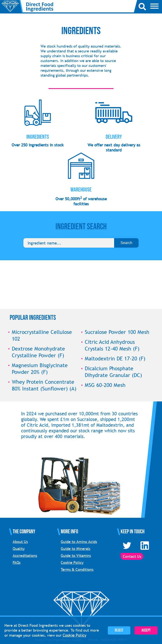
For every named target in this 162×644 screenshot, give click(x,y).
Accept (146, 630)
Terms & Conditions (77, 569)
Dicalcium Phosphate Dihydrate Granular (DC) (113, 372)
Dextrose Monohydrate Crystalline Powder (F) (38, 352)
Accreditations (25, 556)
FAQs (17, 562)
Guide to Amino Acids (79, 542)
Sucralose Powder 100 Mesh (117, 332)
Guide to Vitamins (76, 556)
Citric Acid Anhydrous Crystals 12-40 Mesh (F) (112, 345)
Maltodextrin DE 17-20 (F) (115, 359)
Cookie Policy (72, 562)
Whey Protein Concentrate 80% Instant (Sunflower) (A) (44, 385)
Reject (119, 630)
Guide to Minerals (76, 549)
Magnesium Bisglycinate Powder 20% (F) (40, 369)
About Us (20, 542)
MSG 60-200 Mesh (105, 385)
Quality (19, 549)
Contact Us (132, 556)
